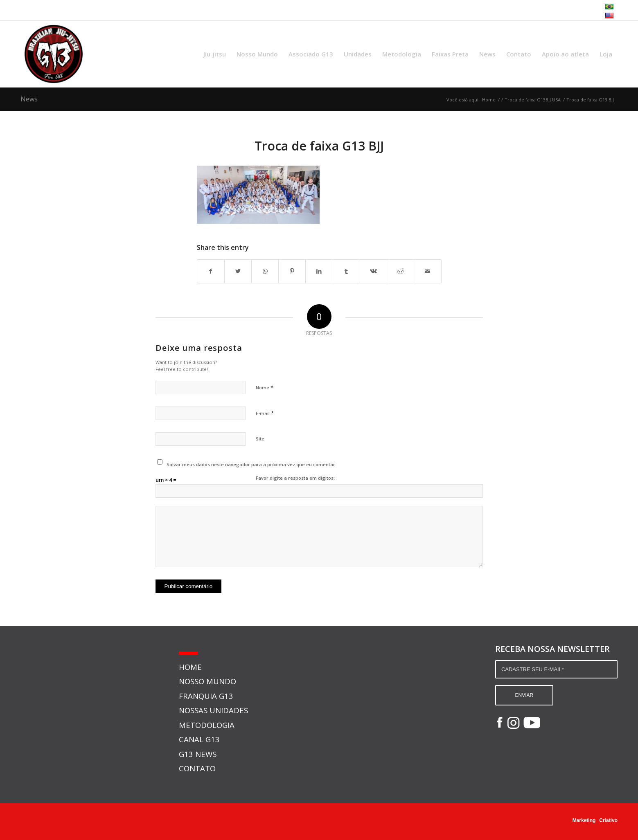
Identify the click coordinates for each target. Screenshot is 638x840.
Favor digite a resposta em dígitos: (295, 478)
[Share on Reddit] (400, 271)
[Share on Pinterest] (292, 271)
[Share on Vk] (373, 271)
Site (260, 439)
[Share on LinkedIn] (319, 271)
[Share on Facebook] (211, 271)
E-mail (265, 413)
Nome (265, 387)
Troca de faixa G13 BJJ (319, 146)
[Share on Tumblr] (346, 271)
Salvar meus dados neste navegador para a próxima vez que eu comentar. (251, 464)
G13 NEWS (198, 754)
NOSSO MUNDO (207, 681)
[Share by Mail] (427, 271)
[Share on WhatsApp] (265, 271)
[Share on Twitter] (238, 271)
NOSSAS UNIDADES (213, 710)
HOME (190, 667)
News (29, 99)
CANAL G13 (199, 739)
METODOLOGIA (207, 725)
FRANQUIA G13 (206, 696)
